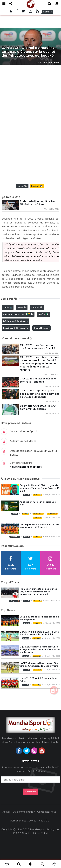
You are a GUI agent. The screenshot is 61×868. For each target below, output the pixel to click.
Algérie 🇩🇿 (43, 314)
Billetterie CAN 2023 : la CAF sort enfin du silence (38, 407)
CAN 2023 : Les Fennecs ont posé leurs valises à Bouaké (38, 347)
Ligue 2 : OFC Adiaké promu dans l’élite (38, 680)
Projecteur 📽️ (15, 537)
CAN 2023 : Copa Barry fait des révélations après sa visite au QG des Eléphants (40, 394)
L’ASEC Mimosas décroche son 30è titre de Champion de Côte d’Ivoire (39, 665)
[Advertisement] (30, 97)
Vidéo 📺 (8, 307)
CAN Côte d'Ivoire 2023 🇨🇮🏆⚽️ (18, 314)
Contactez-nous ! (47, 812)
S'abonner (30, 792)
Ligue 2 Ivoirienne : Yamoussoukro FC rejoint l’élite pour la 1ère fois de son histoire (40, 649)
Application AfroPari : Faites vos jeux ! (38, 503)
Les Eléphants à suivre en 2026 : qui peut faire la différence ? (39, 526)
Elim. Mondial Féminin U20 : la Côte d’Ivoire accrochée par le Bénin (39, 633)
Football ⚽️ (37, 186)
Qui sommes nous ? (24, 812)
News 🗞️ (22, 186)
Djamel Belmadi (41, 328)
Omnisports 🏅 (38, 514)
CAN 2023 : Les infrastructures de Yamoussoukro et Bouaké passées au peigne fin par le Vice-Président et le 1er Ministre (40, 363)
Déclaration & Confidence (15, 321)
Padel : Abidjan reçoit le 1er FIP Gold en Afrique (37, 203)
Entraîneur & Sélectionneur (16, 328)
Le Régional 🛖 (14, 601)
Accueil (6, 812)
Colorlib (45, 833)
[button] (47, 12)
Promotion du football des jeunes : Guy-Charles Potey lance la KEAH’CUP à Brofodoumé (39, 592)
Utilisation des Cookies (23, 820)
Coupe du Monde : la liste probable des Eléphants (39, 618)
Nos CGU (44, 820)
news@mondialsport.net (26, 467)
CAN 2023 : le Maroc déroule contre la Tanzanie (38, 380)
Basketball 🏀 (52, 514)
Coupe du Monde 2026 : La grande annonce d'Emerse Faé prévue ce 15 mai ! (39, 488)
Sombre (47, 12)
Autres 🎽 (25, 514)
